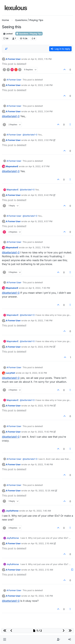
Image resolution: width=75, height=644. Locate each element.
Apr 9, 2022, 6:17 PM (39, 166)
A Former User (13, 59)
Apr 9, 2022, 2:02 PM (42, 140)
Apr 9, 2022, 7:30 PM (39, 288)
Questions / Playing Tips (29, 34)
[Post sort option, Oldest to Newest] (6, 49)
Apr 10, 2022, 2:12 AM (42, 570)
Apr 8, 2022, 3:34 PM (42, 111)
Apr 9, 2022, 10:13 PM (42, 406)
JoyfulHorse (12, 511)
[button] (5, 639)
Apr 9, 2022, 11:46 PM (42, 464)
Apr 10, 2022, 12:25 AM (43, 491)
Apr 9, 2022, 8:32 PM (36, 373)
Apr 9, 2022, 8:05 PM (42, 347)
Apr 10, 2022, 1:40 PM (42, 596)
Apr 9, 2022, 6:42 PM (42, 195)
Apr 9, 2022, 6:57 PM (42, 221)
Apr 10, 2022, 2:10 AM (42, 543)
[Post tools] (70, 125)
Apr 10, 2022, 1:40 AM (40, 511)
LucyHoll (10, 373)
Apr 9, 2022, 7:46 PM (42, 320)
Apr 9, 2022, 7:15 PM (39, 247)
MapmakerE (12, 166)
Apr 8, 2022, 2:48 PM (42, 85)
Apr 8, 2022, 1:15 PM (41, 59)
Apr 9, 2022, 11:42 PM (42, 432)
